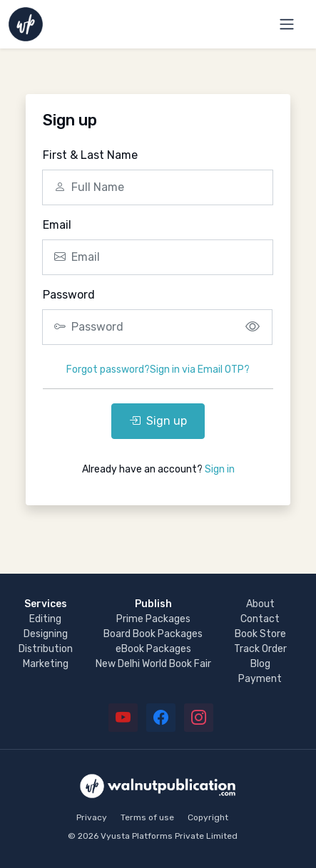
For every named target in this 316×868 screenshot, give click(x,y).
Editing (45, 619)
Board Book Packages (153, 634)
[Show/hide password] (253, 327)
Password (69, 295)
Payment (260, 679)
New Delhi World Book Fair (153, 664)
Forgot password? (108, 370)
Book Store (260, 634)
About (260, 604)
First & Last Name (90, 155)
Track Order (260, 649)
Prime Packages (153, 619)
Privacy (92, 817)
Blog (260, 664)
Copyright (208, 817)
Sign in (220, 469)
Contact (260, 619)
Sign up (158, 421)
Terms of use (147, 817)
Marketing (46, 664)
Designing (46, 634)
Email (57, 225)
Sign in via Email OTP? (200, 370)
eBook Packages (153, 649)
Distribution (46, 649)
